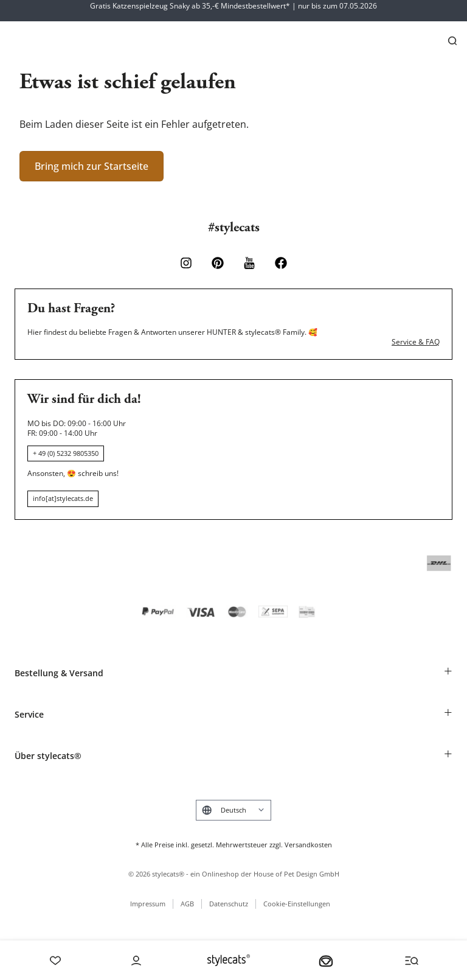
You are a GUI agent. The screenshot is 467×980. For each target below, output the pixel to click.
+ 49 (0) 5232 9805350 (66, 453)
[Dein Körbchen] (326, 961)
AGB (187, 904)
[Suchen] (452, 41)
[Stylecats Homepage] (229, 960)
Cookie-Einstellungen (297, 904)
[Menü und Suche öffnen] (412, 961)
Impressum (148, 904)
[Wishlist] (55, 961)
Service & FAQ (416, 342)
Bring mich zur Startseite (92, 166)
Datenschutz (229, 904)
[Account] (136, 961)
